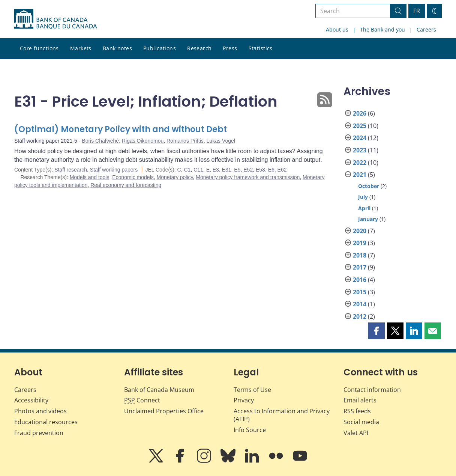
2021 (360, 175)
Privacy (244, 400)
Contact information (372, 390)
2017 (360, 267)
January (368, 219)
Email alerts (360, 400)
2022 (360, 163)
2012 (360, 316)
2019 (360, 243)
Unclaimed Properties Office (164, 411)
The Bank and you (382, 29)
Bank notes (117, 48)
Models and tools (90, 177)
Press (230, 48)
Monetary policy (175, 177)
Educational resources (46, 422)
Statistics (261, 48)
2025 (360, 126)
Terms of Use (252, 390)
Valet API (356, 433)
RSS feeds (357, 411)
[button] (376, 331)
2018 (360, 255)
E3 (216, 170)
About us (337, 29)
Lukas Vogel (221, 141)
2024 (360, 138)
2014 (360, 304)
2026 (360, 113)
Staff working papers (114, 170)
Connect (142, 400)
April (364, 208)
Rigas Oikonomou (143, 141)
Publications (160, 48)
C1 (187, 170)
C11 (198, 170)
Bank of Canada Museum (159, 390)
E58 (260, 170)
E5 (237, 170)
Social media (361, 422)
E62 (282, 170)
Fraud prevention (39, 433)
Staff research (71, 170)
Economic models (133, 177)
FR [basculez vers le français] (417, 11)
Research (199, 48)
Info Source (250, 430)
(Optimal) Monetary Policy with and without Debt (121, 129)
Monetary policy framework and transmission (248, 177)
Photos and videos (40, 411)
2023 (360, 150)
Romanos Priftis (185, 141)
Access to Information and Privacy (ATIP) (282, 415)
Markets (81, 48)
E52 (248, 170)
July (363, 197)
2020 (360, 231)
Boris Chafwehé (100, 141)
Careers (426, 29)
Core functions (39, 48)
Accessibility (31, 400)
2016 (360, 280)
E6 (271, 170)
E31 (227, 170)
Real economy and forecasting (126, 185)
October (369, 186)
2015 (360, 292)
